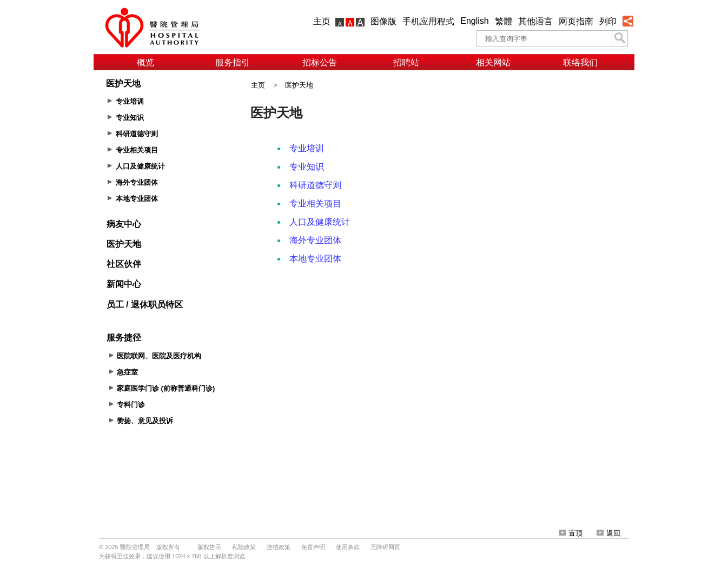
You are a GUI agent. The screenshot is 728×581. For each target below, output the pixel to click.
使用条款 (348, 547)
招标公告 (320, 62)
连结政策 (279, 547)
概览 (145, 62)
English (474, 21)
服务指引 (233, 62)
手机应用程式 (428, 21)
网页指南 (576, 21)
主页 (322, 21)
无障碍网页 (385, 547)
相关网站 (493, 62)
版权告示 (209, 547)
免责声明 (313, 547)
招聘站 (406, 62)
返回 (608, 533)
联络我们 (580, 62)
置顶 (571, 533)
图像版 (383, 21)
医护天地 (299, 85)
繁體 (504, 21)
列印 (608, 21)
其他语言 (535, 21)
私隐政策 (244, 547)
